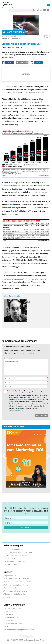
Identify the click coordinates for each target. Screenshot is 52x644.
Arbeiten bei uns (11, 618)
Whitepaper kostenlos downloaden (18, 582)
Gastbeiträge (10, 611)
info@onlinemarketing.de (22, 399)
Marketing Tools (11, 565)
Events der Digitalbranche (15, 594)
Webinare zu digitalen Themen (17, 585)
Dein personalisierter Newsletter (18, 579)
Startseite (5, 36)
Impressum (9, 621)
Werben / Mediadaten (13, 608)
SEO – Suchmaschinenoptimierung (18, 552)
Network (13, 201)
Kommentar (8, 358)
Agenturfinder (11, 576)
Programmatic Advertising (15, 562)
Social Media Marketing (14, 549)
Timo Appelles (15, 296)
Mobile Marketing (18, 36)
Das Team (9, 614)
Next (47, 456)
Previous (5, 456)
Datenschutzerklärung (16, 410)
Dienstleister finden (13, 588)
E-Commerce (10, 558)
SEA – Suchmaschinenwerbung (17, 555)
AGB (7, 627)
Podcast (8, 597)
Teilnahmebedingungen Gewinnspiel (19, 630)
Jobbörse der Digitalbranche (16, 591)
